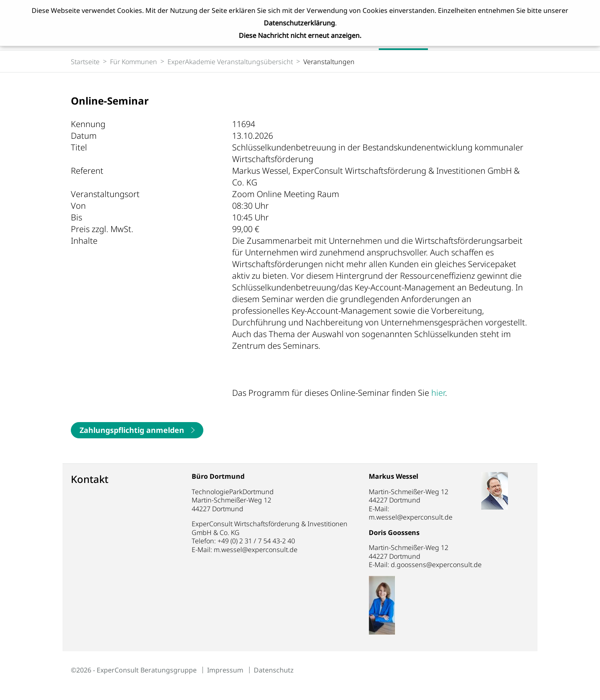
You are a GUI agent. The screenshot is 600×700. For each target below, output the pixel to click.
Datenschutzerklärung (299, 23)
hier (438, 393)
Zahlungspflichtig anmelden (132, 430)
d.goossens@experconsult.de (446, 565)
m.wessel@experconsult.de (256, 550)
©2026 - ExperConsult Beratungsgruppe (134, 670)
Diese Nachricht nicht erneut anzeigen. (300, 35)
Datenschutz (274, 670)
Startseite (85, 62)
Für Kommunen (134, 62)
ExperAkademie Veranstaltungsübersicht (230, 62)
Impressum (225, 670)
